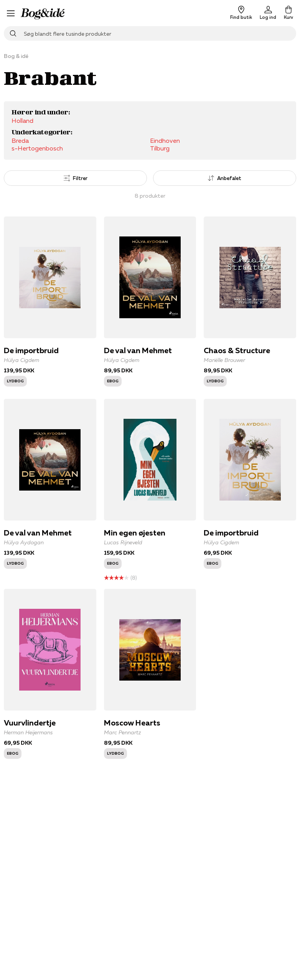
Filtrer (76, 178)
